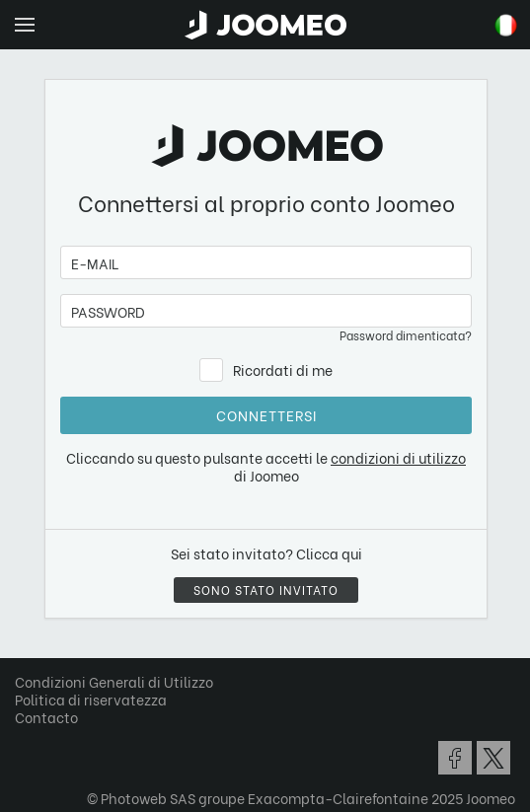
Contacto (46, 717)
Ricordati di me (283, 369)
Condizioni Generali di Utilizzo (114, 681)
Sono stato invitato (266, 590)
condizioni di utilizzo (398, 457)
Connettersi (266, 415)
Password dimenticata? (406, 335)
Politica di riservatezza (91, 699)
